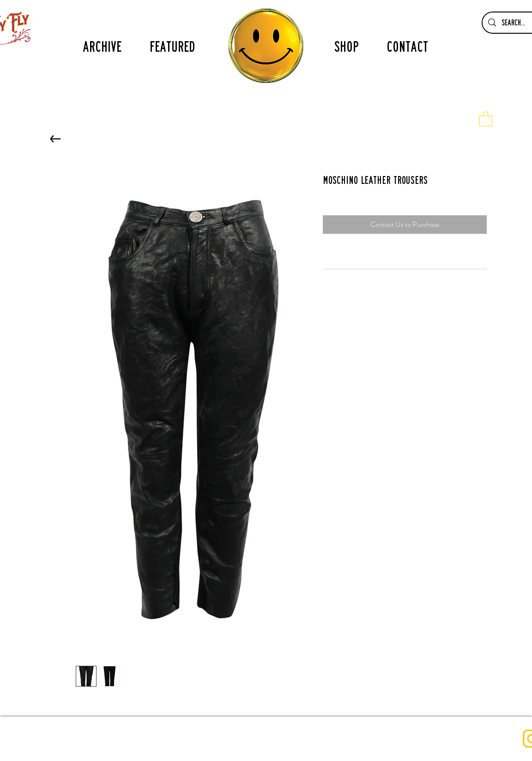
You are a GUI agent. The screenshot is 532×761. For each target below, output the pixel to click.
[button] (486, 119)
